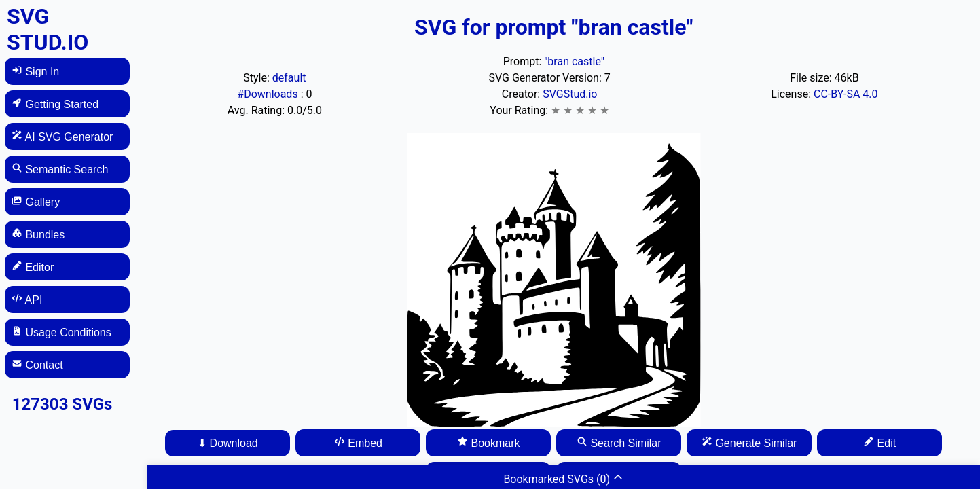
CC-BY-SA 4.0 (846, 94)
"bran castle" (574, 61)
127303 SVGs (62, 404)
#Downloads (269, 94)
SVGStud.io (570, 94)
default (289, 78)
